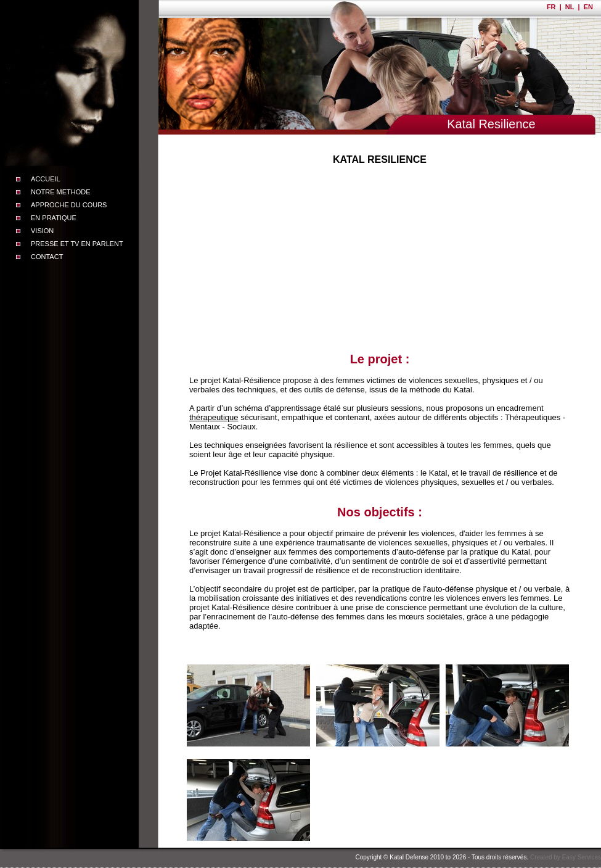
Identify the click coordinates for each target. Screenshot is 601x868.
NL (570, 7)
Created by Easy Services (566, 857)
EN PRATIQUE (54, 218)
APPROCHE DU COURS (69, 205)
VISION (42, 231)
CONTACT (47, 257)
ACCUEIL (46, 179)
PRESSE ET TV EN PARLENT (77, 244)
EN (588, 7)
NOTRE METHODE (61, 192)
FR (551, 7)
